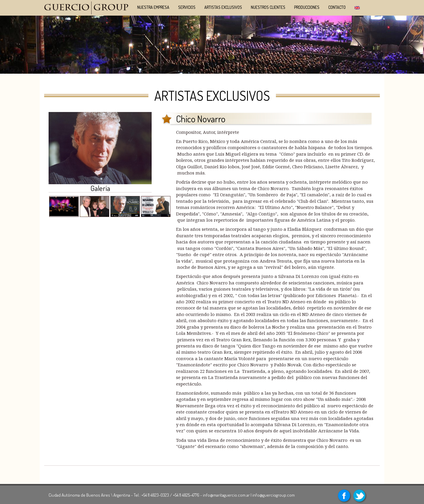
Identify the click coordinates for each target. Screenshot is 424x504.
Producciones (307, 7)
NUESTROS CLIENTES (268, 7)
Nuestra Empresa (153, 7)
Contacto (337, 7)
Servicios (187, 7)
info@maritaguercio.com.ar (226, 495)
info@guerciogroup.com (274, 495)
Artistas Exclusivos (223, 7)
